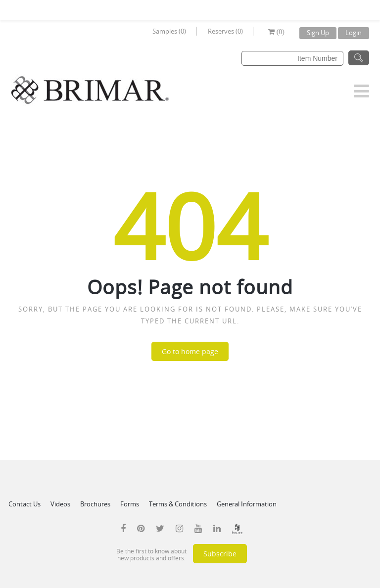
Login (354, 33)
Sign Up (318, 33)
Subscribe (220, 554)
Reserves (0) (225, 31)
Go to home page (190, 351)
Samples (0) (169, 31)
